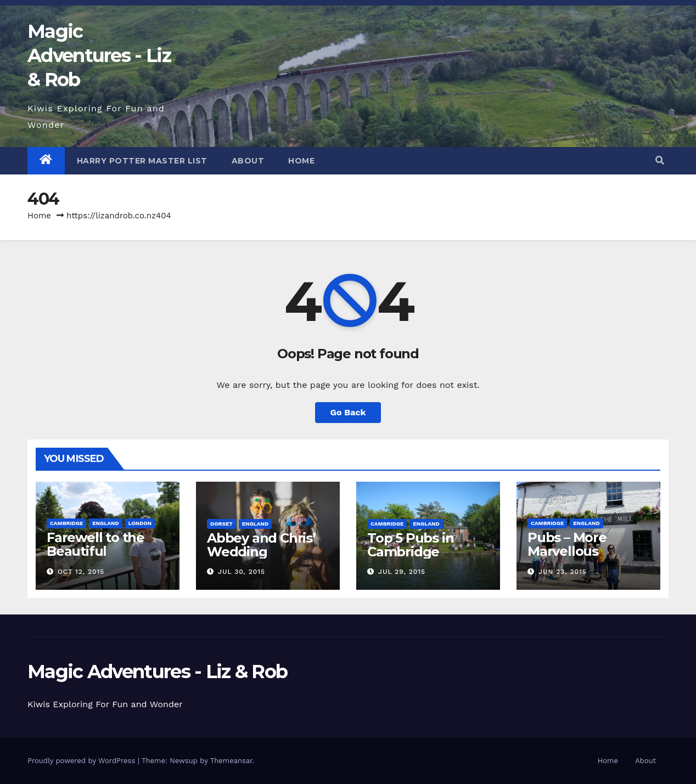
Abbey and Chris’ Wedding (261, 545)
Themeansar (231, 761)
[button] (660, 160)
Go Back (348, 412)
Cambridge (66, 523)
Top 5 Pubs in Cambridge (410, 545)
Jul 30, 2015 (242, 572)
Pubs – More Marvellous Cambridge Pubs (582, 551)
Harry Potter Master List (142, 161)
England (105, 523)
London (140, 523)
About (248, 161)
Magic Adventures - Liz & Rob (99, 55)
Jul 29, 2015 (402, 572)
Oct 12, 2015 (81, 572)
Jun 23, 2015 (563, 572)
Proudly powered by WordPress (83, 761)
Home (301, 161)
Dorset (221, 524)
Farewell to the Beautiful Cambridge (96, 551)
